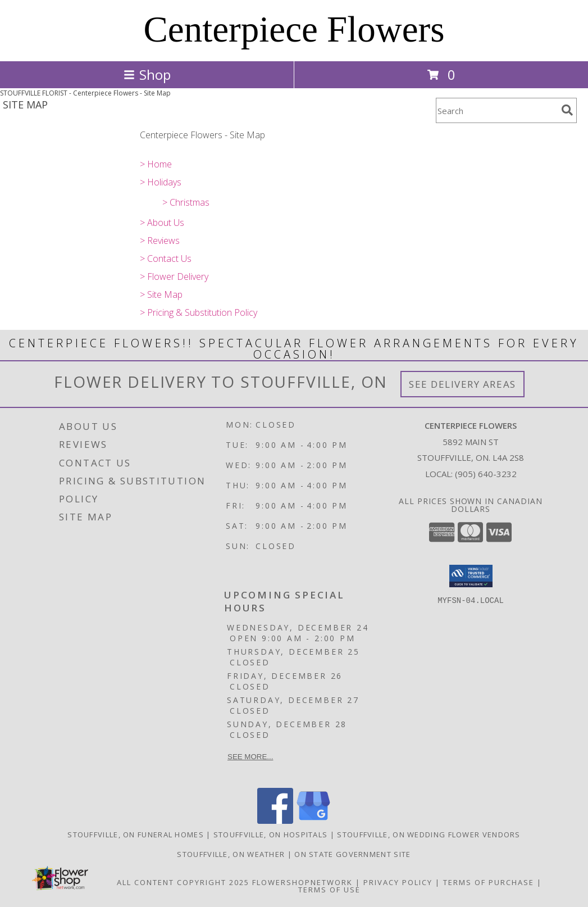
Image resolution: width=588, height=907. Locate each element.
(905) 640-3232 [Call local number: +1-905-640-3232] (486, 474)
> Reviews (160, 241)
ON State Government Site (352, 854)
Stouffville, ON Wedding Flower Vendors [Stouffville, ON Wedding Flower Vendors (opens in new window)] (429, 835)
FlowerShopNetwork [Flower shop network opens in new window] (302, 882)
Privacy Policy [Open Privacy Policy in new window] (398, 882)
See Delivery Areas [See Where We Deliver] (462, 384)
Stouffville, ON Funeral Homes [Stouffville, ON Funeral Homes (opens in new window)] (136, 835)
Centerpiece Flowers (294, 29)
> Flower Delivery (174, 276)
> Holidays (161, 182)
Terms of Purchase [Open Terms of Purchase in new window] (489, 882)
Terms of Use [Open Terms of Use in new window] (329, 890)
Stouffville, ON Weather (231, 854)
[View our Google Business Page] (313, 821)
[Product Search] (496, 110)
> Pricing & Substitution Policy (199, 312)
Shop (147, 74)
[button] (471, 576)
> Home (156, 164)
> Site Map (161, 294)
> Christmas (186, 202)
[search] (567, 110)
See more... (250, 757)
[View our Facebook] (275, 821)
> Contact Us (166, 259)
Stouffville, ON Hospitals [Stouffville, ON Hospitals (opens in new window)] (271, 835)
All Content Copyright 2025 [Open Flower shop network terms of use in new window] (183, 882)
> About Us (162, 223)
